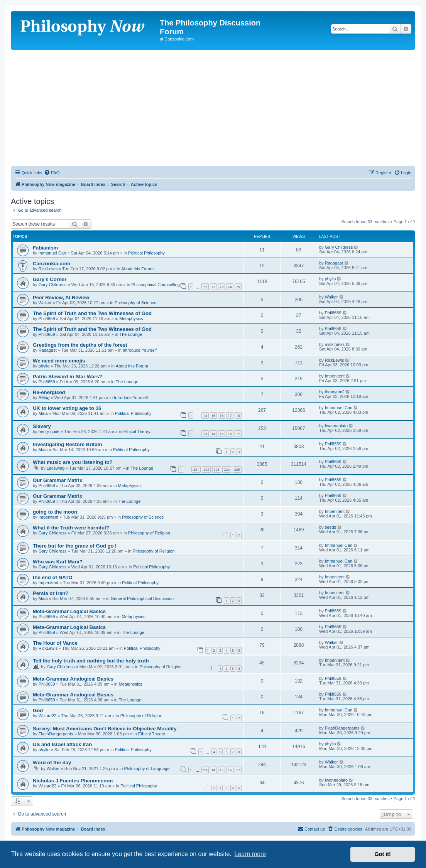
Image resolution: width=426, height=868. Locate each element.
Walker (45, 303)
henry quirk (49, 431)
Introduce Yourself (140, 350)
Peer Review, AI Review (61, 297)
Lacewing (56, 468)
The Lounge (131, 334)
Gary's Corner (50, 279)
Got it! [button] (383, 854)
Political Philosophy (146, 253)
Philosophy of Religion (149, 533)
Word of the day (52, 763)
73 (221, 287)
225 (237, 469)
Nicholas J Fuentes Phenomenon (73, 781)
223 (217, 469)
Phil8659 (47, 319)
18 (238, 415)
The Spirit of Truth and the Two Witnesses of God (92, 313)
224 (227, 469)
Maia (43, 413)
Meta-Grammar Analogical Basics (73, 679)
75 (238, 287)
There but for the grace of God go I (75, 546)
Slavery (42, 426)
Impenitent (335, 376)
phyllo (330, 279)
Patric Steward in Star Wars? (68, 377)
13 (205, 434)
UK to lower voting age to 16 (67, 408)
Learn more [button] (250, 854)
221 (196, 469)
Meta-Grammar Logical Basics (69, 611)
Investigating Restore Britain (68, 444)
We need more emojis (59, 361)
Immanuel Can (52, 253)
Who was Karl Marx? (58, 562)
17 (230, 415)
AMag (44, 398)
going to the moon (55, 512)
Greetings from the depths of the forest (80, 345)
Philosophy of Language (147, 769)
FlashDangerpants (56, 734)
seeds (330, 527)
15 (213, 415)
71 (205, 287)
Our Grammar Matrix (57, 480)
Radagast (334, 263)
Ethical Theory (137, 431)
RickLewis (48, 269)
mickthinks (335, 344)
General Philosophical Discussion (142, 598)
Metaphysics (131, 319)
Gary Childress (339, 247)
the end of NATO (53, 577)
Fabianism (45, 248)
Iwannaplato (336, 426)
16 (221, 415)
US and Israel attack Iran (62, 744)
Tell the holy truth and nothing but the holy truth (91, 661)
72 (213, 287)
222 (206, 469)
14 (205, 415)
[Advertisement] (213, 108)
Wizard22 (47, 716)
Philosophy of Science (135, 303)
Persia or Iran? (51, 593)
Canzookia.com (52, 264)
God (38, 710)
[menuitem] (52, 173)
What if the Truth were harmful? (71, 528)
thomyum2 (335, 392)
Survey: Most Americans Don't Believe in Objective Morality (105, 729)
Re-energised (49, 392)
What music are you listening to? (73, 462)
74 (230, 287)
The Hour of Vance (55, 643)
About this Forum (137, 269)
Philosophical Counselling (155, 285)
